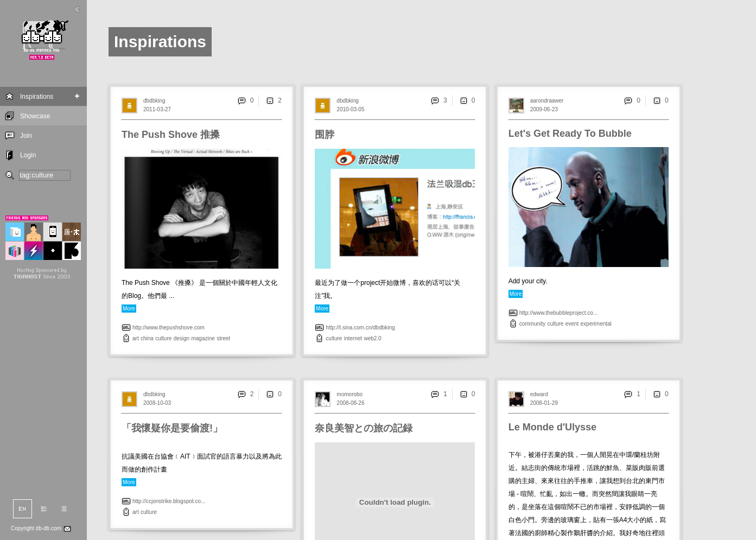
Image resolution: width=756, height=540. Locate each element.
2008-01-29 (544, 403)
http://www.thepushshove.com (169, 328)
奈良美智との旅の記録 (364, 428)
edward (539, 394)
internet (353, 338)
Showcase (35, 116)
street (223, 338)
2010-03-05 (350, 109)
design (182, 338)
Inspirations (37, 97)
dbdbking (154, 101)
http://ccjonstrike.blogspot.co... (169, 501)
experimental (596, 324)
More (129, 309)
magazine (203, 338)
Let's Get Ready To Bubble (570, 134)
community (532, 324)
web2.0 (372, 338)
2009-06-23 (544, 109)
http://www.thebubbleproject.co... (559, 313)
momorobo (350, 394)
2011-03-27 (157, 109)
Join (26, 136)
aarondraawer (547, 101)
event (572, 324)
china (147, 338)
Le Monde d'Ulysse (552, 427)
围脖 (325, 135)
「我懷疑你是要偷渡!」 (172, 428)
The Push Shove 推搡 (171, 135)
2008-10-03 (157, 403)
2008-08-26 (350, 403)
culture (163, 338)
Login (28, 155)
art (136, 338)
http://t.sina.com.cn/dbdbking (360, 328)
